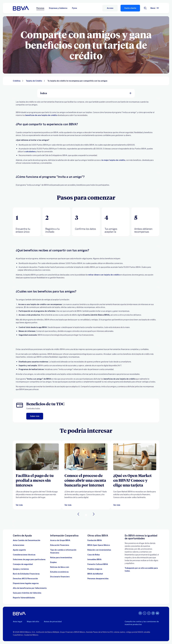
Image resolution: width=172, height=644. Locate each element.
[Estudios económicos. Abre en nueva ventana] (59, 572)
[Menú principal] (155, 8)
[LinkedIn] (153, 613)
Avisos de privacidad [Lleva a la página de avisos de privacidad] (53, 622)
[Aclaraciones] (19, 545)
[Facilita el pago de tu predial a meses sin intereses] (37, 480)
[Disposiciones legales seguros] (26, 583)
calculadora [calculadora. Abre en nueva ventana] (30, 152)
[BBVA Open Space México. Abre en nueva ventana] (99, 545)
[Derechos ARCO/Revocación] (25, 579)
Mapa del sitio (33, 622)
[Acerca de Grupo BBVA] (60, 540)
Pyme (74, 8)
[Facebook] (140, 613)
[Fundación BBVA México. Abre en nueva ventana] (95, 540)
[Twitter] (145, 613)
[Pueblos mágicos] (95, 569)
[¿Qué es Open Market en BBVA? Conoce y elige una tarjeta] (135, 480)
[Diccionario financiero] (60, 577)
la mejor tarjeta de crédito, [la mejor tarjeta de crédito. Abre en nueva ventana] (114, 160)
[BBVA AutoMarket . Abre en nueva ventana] (95, 574)
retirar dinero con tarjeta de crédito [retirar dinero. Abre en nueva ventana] (104, 275)
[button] (27, 222)
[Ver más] (37, 457)
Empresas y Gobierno (58, 8)
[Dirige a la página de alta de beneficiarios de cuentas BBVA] (30, 588)
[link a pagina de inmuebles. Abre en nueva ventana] (94, 559)
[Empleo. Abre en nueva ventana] (53, 562)
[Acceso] (110, 8)
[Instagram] (149, 613)
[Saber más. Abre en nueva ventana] (35, 416)
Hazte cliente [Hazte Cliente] (130, 8)
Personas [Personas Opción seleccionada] (40, 8)
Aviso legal (17, 622)
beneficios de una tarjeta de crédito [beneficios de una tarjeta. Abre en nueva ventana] (41, 115)
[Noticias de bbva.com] (60, 567)
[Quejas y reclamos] (21, 569)
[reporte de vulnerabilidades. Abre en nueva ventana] (24, 598)
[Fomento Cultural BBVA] (98, 564)
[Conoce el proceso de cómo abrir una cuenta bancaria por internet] (86, 480)
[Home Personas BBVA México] (21, 8)
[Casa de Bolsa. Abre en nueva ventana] (94, 555)
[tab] (27, 222)
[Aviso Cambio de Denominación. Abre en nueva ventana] (27, 540)
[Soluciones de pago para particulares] (29, 559)
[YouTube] (157, 613)
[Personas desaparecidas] (98, 579)
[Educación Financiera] (60, 545)
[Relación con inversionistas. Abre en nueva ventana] (99, 550)
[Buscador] (145, 8)
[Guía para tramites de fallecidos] (27, 593)
